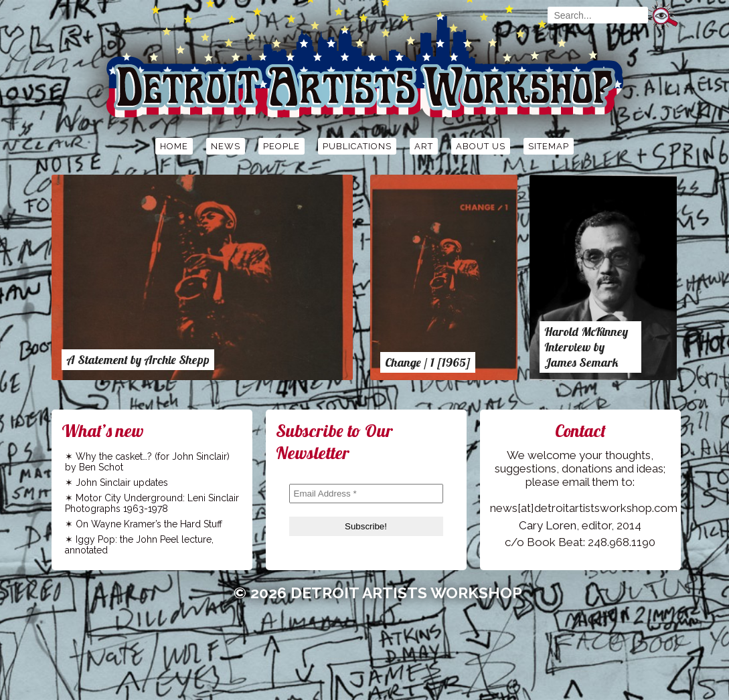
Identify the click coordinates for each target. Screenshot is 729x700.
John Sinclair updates (122, 483)
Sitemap (549, 146)
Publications (357, 146)
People (281, 146)
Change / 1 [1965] (428, 362)
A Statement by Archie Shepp (138, 360)
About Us (481, 146)
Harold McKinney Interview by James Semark (586, 347)
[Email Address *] (366, 494)
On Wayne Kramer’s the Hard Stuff (149, 524)
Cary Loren (548, 525)
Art (424, 146)
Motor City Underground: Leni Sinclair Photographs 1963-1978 (152, 503)
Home (174, 146)
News (226, 146)
